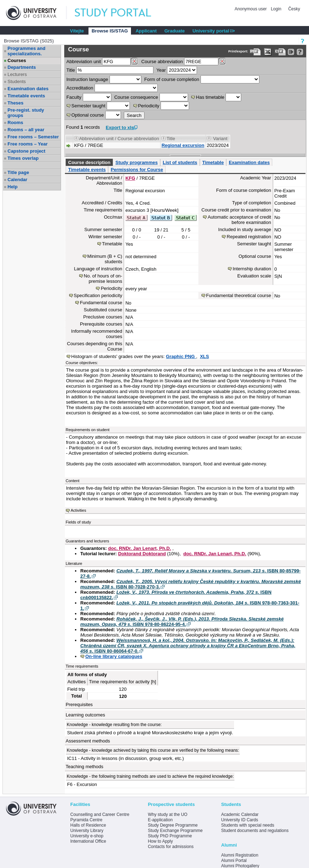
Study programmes (136, 162)
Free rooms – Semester (33, 137)
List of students (180, 162)
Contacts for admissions (171, 847)
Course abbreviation (162, 62)
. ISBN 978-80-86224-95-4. (182, 622)
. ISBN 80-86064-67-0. (188, 646)
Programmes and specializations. (26, 51)
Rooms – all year (26, 130)
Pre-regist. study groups (26, 113)
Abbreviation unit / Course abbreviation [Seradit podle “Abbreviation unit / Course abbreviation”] (119, 139)
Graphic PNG (181, 356)
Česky (294, 9)
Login (276, 9)
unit (84, 62)
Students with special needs (248, 825)
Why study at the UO (168, 815)
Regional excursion (183, 145)
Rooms (15, 122)
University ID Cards (240, 820)
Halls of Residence (88, 825)
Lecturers (17, 74)
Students (17, 81)
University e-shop (87, 836)
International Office (88, 841)
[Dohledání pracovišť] (134, 61)
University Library (87, 831)
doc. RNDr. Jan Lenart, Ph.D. (140, 548)
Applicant (146, 31)
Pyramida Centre (86, 820)
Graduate (175, 31)
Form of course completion (172, 79)
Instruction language (87, 79)
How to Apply (160, 841)
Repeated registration (249, 237)
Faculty (74, 97)
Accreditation (80, 88)
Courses (17, 60)
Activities (78, 510)
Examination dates (28, 89)
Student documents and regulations (255, 831)
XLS (204, 356)
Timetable (213, 162)
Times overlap (23, 158)
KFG (130, 178)
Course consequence (136, 97)
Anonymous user (251, 9)
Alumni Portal (234, 861)
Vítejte (77, 31)
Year (161, 70)
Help (12, 187)
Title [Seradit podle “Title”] (171, 139)
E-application (160, 820)
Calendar (17, 180)
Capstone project (26, 151)
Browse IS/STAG (110, 31)
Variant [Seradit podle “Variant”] (220, 139)
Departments (22, 67)
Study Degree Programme (173, 825)
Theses (16, 103)
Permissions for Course (137, 170)
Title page (18, 172)
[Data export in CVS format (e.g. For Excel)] (280, 52)
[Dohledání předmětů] (222, 61)
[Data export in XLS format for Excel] (268, 52)
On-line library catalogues (114, 656)
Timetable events (26, 96)
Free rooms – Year (28, 144)
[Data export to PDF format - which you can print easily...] (255, 52)
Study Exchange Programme (175, 831)
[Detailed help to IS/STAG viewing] (300, 52)
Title (71, 70)
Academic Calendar (240, 815)
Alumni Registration (240, 855)
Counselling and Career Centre (100, 815)
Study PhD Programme (170, 836)
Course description (89, 162)
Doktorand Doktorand (142, 554)
